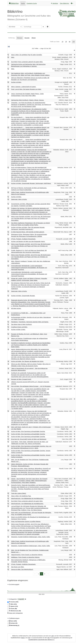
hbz (49, 638)
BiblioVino (14, 3)
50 (70, 42)
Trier (29, 638)
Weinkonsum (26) (14, 611)
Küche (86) (12, 609)
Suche (23, 3)
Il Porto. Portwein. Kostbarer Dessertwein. (23, 239)
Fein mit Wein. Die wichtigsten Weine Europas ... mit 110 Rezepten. (31, 386)
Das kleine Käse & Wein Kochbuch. (22, 324)
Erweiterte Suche (32, 3)
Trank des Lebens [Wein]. (19, 493)
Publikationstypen (13, 618)
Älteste (34, 38)
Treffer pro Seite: (55, 42)
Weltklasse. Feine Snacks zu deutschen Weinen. (25, 557)
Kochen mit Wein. (16, 82)
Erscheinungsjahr (13, 584)
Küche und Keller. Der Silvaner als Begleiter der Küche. (27, 361)
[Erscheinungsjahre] (41, 594)
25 (66, 42)
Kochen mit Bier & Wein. (18, 330)
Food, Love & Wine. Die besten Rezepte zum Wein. (26, 89)
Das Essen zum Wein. (18, 567)
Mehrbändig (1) (13, 625)
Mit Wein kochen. (16, 308)
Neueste (27, 38)
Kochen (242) (13, 602)
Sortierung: (12, 38)
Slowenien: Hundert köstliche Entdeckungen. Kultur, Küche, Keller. (31, 537)
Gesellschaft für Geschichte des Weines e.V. (41, 640)
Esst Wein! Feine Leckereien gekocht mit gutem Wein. (27, 62)
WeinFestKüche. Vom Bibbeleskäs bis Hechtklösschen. (27, 499)
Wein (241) (12, 604)
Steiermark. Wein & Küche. (19, 199)
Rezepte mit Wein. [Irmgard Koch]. (21, 379)
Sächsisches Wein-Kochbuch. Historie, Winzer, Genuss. (28, 100)
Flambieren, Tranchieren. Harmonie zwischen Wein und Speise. (30, 322)
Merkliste (54, 3)
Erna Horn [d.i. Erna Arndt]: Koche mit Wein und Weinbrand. (29, 439)
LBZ (53, 636)
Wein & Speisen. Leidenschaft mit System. (24, 87)
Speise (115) (13, 606)
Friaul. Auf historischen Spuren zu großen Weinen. (26, 522)
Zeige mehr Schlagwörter (15, 613)
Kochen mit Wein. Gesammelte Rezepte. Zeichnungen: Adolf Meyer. (31, 183)
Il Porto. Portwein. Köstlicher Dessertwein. (24, 564)
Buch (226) (12, 621)
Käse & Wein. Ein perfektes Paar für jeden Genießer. (27, 55)
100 (74, 42)
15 (63, 42)
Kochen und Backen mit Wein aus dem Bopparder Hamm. (28, 242)
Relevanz (20, 38)
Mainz (23, 638)
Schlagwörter (12, 599)
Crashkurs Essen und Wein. (19, 327)
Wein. (13, 57)
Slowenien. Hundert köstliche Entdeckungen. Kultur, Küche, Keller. (31, 546)
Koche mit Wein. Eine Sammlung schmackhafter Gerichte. (28, 431)
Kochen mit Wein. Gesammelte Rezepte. (23, 296)
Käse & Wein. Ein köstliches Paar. (21, 496)
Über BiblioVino (64, 3)
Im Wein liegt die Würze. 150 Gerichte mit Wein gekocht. (28, 232)
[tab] (12, 38)
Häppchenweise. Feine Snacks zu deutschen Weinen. (27, 555)
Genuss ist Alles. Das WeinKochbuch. (22, 569)
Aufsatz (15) (12, 623)
